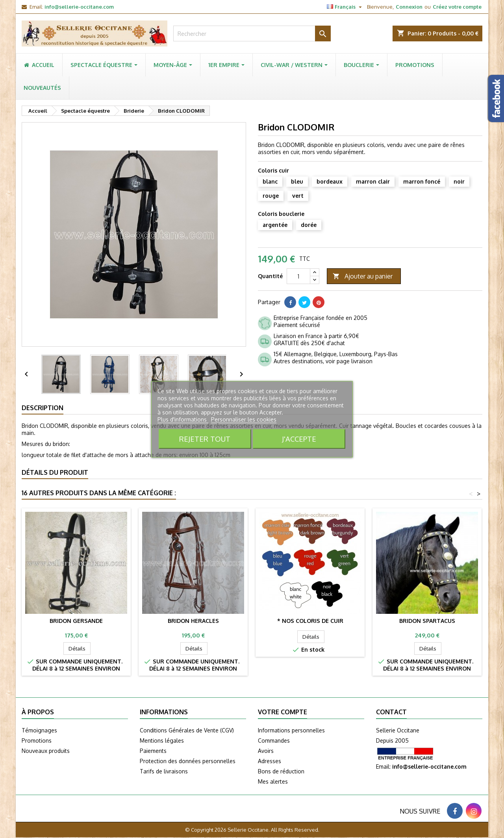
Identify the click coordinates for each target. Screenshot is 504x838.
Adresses (270, 761)
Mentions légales (162, 740)
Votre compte (283, 712)
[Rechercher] (252, 33)
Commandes (274, 740)
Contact (391, 712)
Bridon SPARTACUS (427, 621)
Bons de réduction (281, 771)
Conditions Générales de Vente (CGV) (187, 730)
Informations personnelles (291, 730)
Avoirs (266, 751)
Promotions (37, 740)
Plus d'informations (183, 419)
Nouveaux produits (46, 751)
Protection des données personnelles (188, 761)
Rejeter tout (205, 439)
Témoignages (39, 730)
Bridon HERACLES (193, 621)
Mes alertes (273, 781)
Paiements (153, 751)
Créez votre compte (457, 7)
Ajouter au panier (363, 276)
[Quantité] (298, 276)
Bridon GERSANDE (76, 621)
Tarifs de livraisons (164, 771)
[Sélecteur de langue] (345, 7)
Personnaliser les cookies (244, 419)
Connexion (409, 7)
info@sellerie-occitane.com (79, 7)
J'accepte (299, 439)
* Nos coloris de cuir (310, 621)
